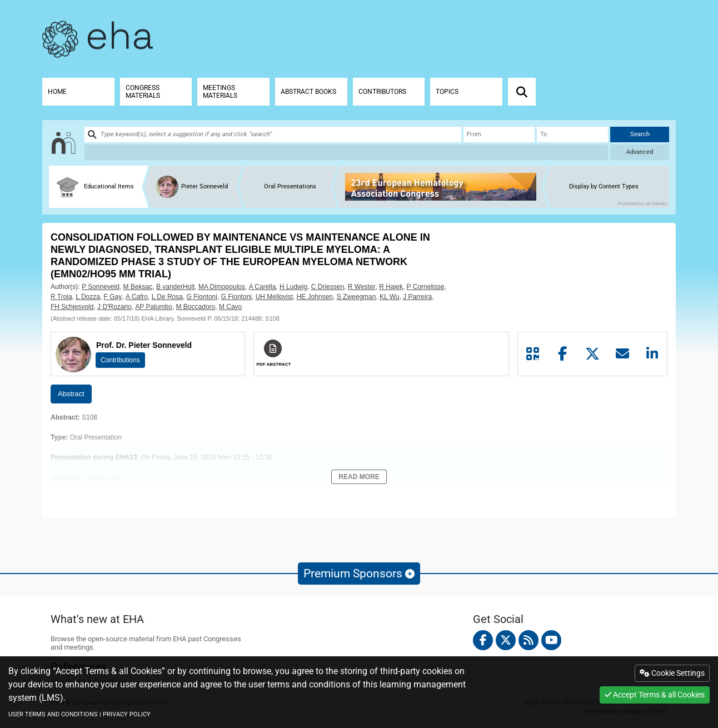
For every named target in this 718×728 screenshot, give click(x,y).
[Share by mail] (622, 354)
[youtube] (551, 640)
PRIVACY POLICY (127, 714)
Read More (359, 477)
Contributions (120, 360)
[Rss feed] (528, 640)
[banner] (445, 187)
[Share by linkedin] (652, 354)
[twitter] (506, 640)
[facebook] (483, 640)
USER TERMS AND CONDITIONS (53, 714)
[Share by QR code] (533, 354)
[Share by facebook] (563, 354)
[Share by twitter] (592, 354)
